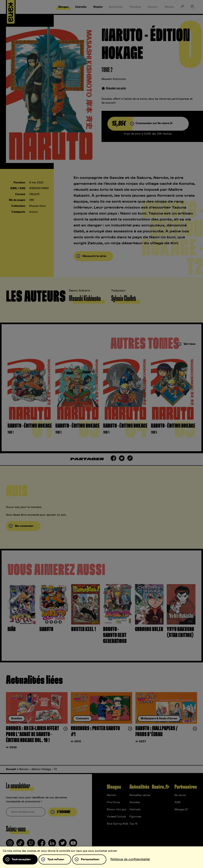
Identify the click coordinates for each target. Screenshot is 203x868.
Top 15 (134, 824)
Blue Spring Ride (117, 824)
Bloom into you (117, 810)
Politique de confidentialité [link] (130, 859)
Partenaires (186, 787)
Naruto (112, 795)
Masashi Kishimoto (114, 79)
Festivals (135, 810)
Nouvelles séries (140, 795)
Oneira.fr (160, 787)
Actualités (139, 787)
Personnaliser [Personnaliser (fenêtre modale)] (90, 859)
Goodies (135, 802)
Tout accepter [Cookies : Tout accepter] (21, 859)
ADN (177, 802)
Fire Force (113, 802)
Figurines (135, 817)
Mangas (114, 787)
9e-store (180, 795)
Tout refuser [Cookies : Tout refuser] (56, 859)
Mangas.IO (181, 810)
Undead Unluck (116, 817)
